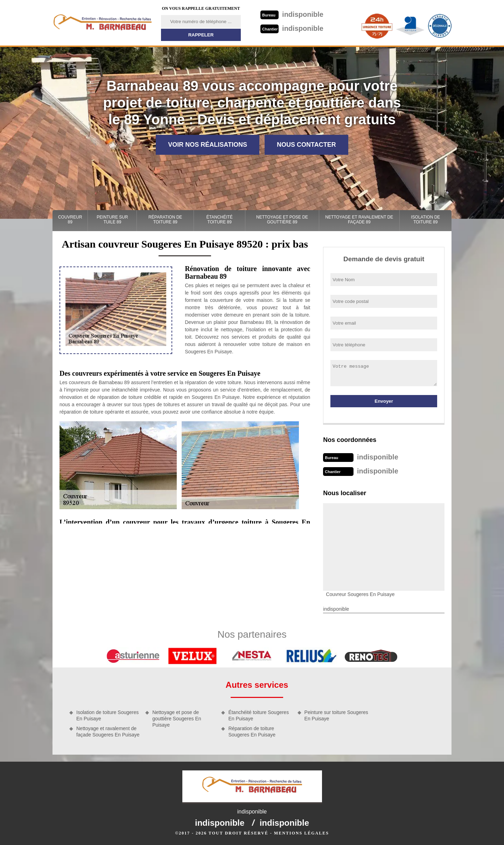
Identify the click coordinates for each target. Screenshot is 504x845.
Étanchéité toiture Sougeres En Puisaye (258, 715)
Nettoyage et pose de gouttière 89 (282, 220)
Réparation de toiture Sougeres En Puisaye (252, 732)
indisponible (292, 14)
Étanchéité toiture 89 (220, 220)
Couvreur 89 (70, 220)
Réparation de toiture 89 (165, 220)
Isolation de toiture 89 (425, 220)
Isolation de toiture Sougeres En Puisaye (107, 715)
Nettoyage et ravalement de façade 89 (359, 220)
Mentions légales (302, 833)
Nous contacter (306, 145)
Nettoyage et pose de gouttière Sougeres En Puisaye (177, 719)
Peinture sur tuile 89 (112, 220)
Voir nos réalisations (208, 145)
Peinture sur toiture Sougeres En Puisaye (336, 715)
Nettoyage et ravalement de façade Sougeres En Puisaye (108, 732)
